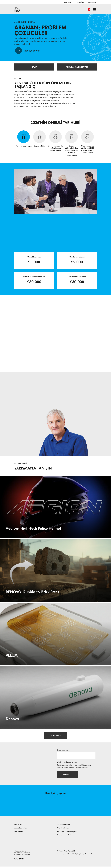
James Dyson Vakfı (21, 829)
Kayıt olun (80, 2)
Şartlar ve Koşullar (64, 826)
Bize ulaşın (68, 2)
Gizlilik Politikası (63, 829)
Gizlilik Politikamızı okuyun (67, 763)
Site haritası (19, 833)
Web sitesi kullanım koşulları (67, 833)
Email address (63, 751)
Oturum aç (92, 2)
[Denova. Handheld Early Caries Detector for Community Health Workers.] (55, 698)
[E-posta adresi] (76, 756)
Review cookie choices (65, 836)
